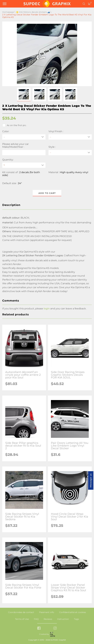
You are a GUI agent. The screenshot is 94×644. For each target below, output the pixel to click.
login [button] (47, 309)
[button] (24, 94)
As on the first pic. (14, 125)
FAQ (36, 619)
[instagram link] (55, 628)
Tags (76, 619)
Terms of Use (22, 619)
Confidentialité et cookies (73, 612)
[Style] (70, 153)
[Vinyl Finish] (70, 137)
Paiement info (47, 612)
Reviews (48, 619)
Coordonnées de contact (21, 612)
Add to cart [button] (47, 193)
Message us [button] (91, 480)
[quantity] (24, 165)
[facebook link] (39, 628)
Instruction (63, 619)
